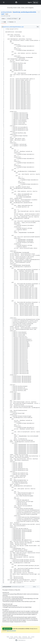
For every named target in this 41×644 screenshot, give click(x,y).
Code (4, 22)
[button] (20, 19)
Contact (33, 637)
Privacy (12, 637)
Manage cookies (12, 638)
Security (16, 637)
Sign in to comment (11, 631)
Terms (8, 637)
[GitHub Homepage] (16, 640)
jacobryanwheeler (7, 12)
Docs (29, 637)
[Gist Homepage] (16, 2)
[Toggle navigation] (4, 2)
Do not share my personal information (24, 638)
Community (25, 637)
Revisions (12, 22)
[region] (20, 306)
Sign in (30, 2)
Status (20, 637)
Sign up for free (7, 629)
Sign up (35, 2)
